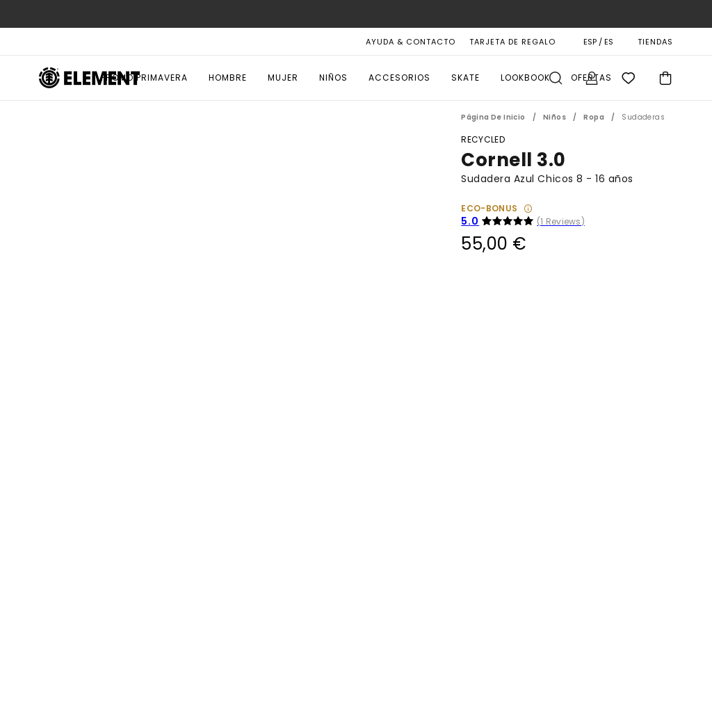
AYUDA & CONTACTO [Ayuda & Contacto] (411, 42)
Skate (466, 78)
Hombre (228, 78)
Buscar (556, 78)
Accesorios (399, 78)
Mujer (283, 78)
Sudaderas (643, 117)
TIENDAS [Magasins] (655, 42)
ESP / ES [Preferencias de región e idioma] (598, 42)
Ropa (594, 117)
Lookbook (525, 78)
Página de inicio (493, 117)
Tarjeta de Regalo (512, 42)
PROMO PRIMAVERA (144, 78)
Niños (333, 78)
